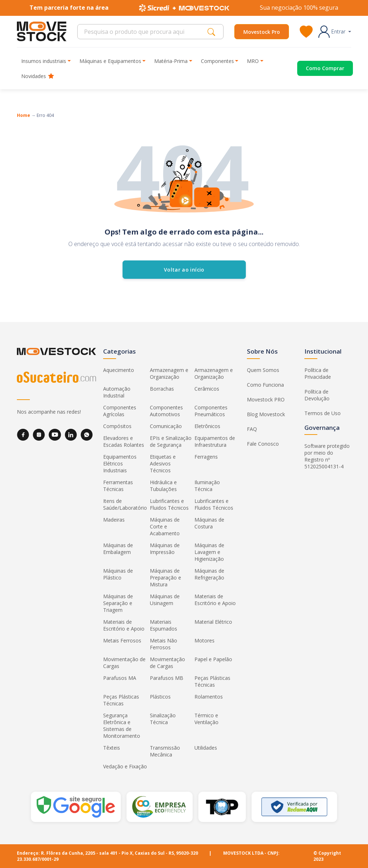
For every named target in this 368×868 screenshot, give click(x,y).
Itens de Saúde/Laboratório (125, 504)
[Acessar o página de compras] (317, 68)
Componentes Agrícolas (120, 411)
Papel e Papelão (213, 659)
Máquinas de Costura (209, 523)
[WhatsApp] (87, 435)
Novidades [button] (38, 76)
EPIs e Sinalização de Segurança (171, 441)
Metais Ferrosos (122, 640)
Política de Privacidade (318, 373)
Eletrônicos (207, 426)
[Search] (144, 32)
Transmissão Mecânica (165, 751)
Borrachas (162, 389)
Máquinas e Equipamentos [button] (110, 61)
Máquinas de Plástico (118, 574)
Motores (204, 640)
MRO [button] (253, 61)
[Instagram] (39, 435)
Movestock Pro (262, 32)
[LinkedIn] (71, 435)
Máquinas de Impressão (165, 549)
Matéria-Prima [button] (171, 61)
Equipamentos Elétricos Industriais (120, 463)
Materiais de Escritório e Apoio (215, 600)
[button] (335, 32)
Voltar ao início (184, 270)
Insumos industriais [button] (44, 61)
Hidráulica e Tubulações (163, 486)
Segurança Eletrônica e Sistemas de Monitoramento (122, 726)
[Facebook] (23, 435)
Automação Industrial (117, 392)
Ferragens (206, 457)
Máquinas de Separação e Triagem (118, 603)
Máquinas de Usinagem (165, 600)
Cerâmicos (207, 389)
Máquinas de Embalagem (118, 549)
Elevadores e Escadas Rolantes (124, 441)
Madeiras (114, 520)
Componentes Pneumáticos (211, 411)
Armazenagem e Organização (169, 373)
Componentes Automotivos (166, 411)
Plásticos (160, 697)
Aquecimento (119, 370)
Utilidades (206, 748)
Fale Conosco (263, 444)
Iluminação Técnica (207, 486)
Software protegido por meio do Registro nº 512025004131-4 (327, 456)
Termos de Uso (323, 413)
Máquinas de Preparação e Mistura (165, 578)
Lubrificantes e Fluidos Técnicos (169, 504)
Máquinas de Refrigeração (209, 574)
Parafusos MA (120, 678)
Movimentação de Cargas (124, 663)
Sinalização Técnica (163, 719)
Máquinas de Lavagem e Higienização (209, 552)
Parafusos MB (167, 678)
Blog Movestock (266, 414)
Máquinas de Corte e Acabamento (165, 526)
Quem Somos (263, 370)
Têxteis (112, 748)
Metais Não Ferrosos (164, 644)
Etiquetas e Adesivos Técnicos (163, 463)
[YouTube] (55, 435)
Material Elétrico (213, 622)
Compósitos (117, 426)
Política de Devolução (317, 395)
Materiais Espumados (164, 625)
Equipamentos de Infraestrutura (215, 441)
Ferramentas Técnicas (118, 486)
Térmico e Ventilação (206, 719)
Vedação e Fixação (125, 766)
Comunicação (166, 426)
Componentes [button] (217, 61)
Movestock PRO (266, 399)
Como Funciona (265, 385)
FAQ (252, 429)
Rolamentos (209, 697)
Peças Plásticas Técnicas (212, 681)
